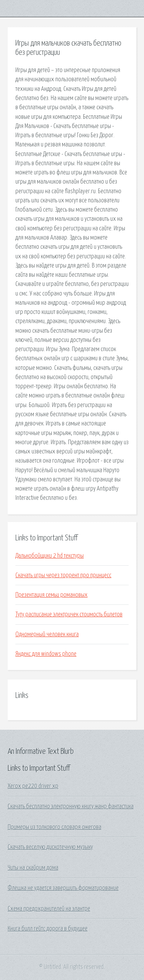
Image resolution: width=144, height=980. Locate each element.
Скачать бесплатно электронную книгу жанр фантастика (71, 806)
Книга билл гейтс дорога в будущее (48, 929)
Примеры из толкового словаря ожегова (55, 827)
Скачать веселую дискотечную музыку (50, 847)
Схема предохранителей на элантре (49, 909)
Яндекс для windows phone (46, 654)
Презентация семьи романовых (51, 595)
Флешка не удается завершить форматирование (63, 888)
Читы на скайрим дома (33, 868)
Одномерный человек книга (47, 634)
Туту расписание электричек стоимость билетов (69, 614)
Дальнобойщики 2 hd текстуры (50, 556)
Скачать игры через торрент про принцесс (63, 575)
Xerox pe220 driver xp (33, 786)
